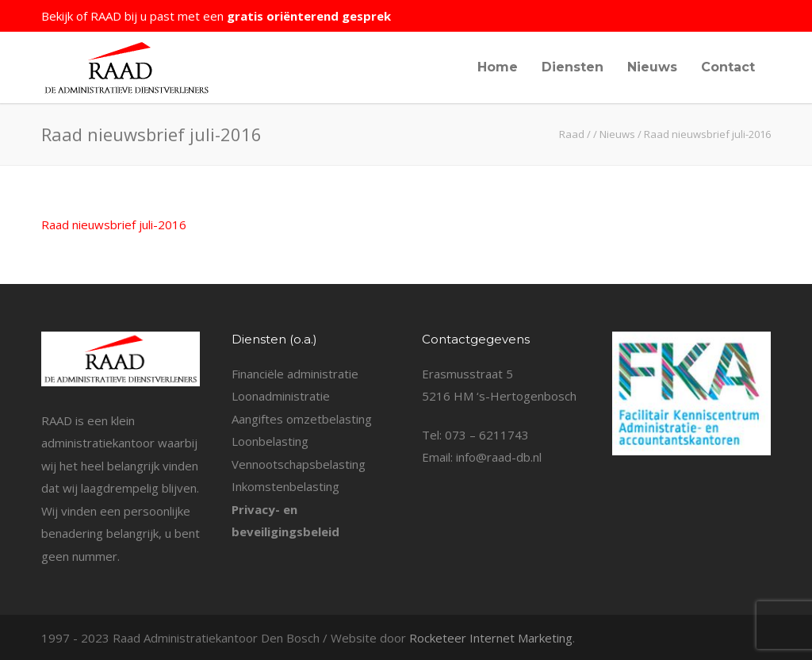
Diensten (573, 67)
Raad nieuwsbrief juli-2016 (114, 224)
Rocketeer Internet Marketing (491, 638)
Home (498, 67)
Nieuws (652, 67)
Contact (728, 67)
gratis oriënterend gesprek (309, 16)
